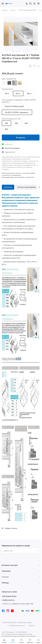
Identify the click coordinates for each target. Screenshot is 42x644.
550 (26, 123)
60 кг (18, 93)
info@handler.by (8, 600)
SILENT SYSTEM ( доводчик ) (17, 112)
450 (6, 123)
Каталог (5, 577)
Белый (4, 83)
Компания (6, 571)
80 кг (29, 93)
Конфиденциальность (17, 625)
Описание (8, 187)
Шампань (20, 83)
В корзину (21, 138)
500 (16, 123)
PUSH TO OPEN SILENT (14, 106)
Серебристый (15, 83)
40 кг (7, 93)
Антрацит (9, 83)
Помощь (5, 583)
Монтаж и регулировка (27, 187)
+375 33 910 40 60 (9, 596)
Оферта (32, 625)
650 (6, 129)
